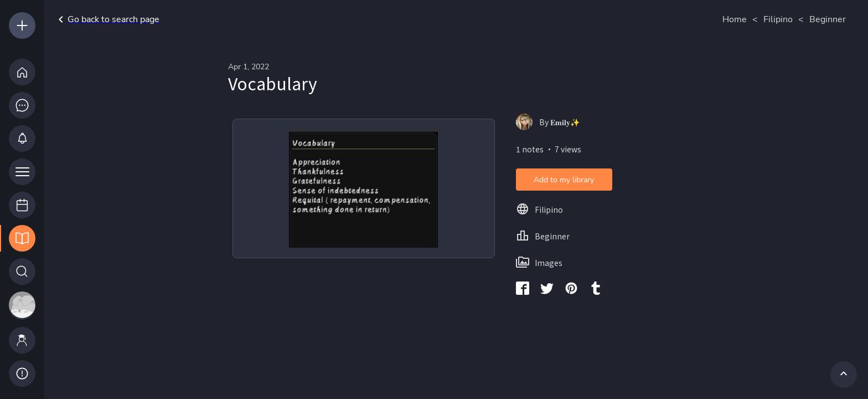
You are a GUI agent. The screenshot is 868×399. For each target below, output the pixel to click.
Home (735, 19)
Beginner (828, 19)
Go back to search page (107, 19)
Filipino (778, 19)
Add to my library (564, 180)
